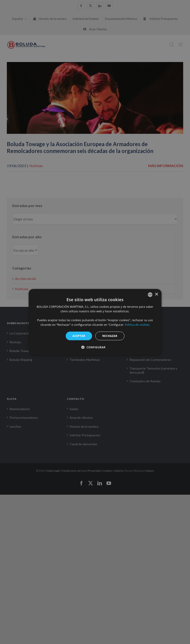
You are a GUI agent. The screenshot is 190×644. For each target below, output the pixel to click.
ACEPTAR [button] (79, 336)
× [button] (156, 294)
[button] (95, 347)
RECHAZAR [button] (110, 336)
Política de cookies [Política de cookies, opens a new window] (137, 325)
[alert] (95, 322)
